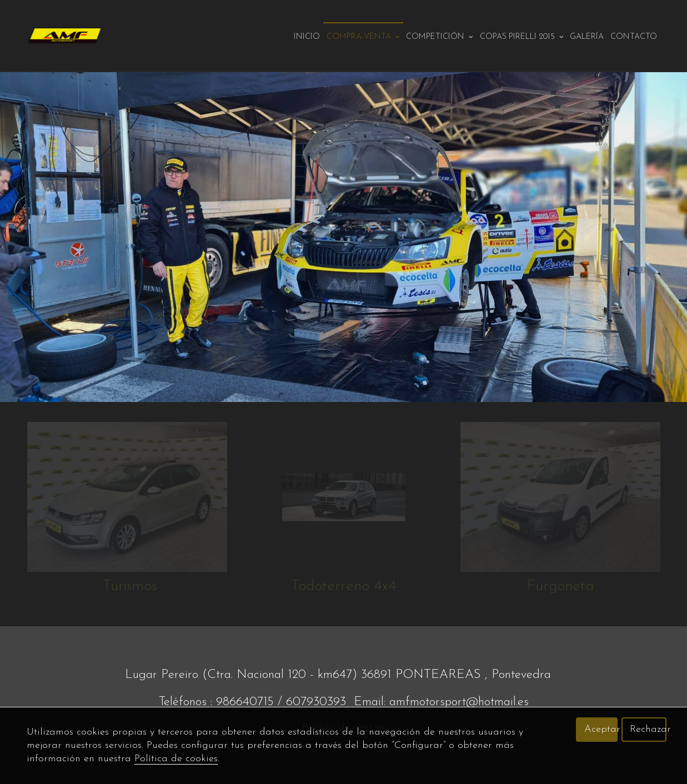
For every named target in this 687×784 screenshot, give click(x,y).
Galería (587, 37)
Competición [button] (440, 37)
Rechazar (648, 729)
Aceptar (601, 729)
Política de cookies (176, 759)
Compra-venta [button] (363, 37)
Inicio (307, 37)
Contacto (634, 37)
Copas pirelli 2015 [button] (522, 37)
